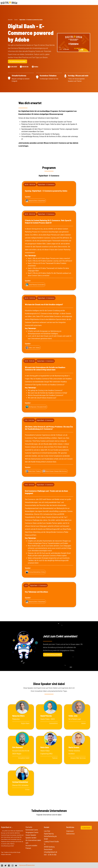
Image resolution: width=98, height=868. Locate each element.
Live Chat (47, 831)
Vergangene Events (32, 832)
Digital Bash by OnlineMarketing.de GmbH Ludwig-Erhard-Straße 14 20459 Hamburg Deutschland (51, 841)
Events (45, 2)
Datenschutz (70, 834)
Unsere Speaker (31, 835)
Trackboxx (6, 852)
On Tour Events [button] (79, 2)
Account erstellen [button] (31, 845)
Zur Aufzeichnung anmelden (18, 61)
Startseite (38, 2)
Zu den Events (86, 828)
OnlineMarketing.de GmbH (7, 846)
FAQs (71, 2)
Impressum (70, 831)
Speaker (66, 2)
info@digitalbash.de (51, 852)
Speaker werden (31, 838)
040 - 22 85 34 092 (50, 855)
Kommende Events (32, 830)
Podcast (28, 848)
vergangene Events (55, 2)
